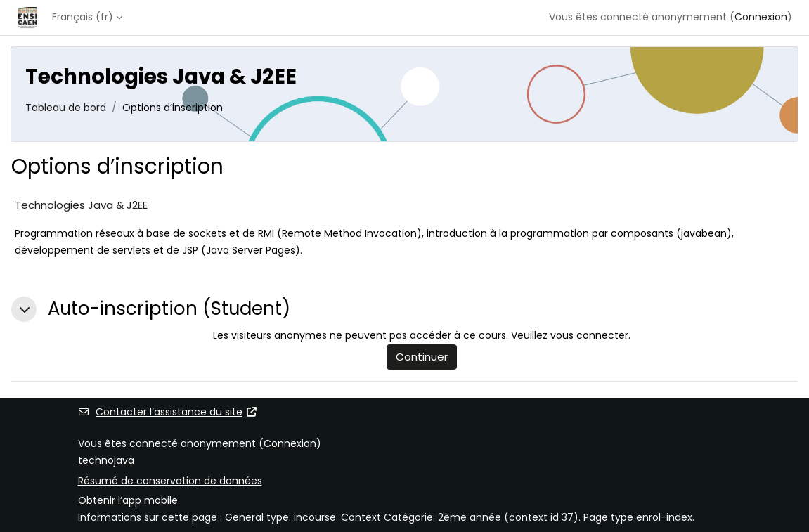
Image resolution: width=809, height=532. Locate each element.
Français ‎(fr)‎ (83, 17)
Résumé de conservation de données (170, 481)
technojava (106, 460)
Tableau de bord (66, 108)
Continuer (422, 357)
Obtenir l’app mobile (128, 500)
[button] (24, 309)
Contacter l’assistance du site (168, 412)
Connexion (761, 17)
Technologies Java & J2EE (81, 205)
